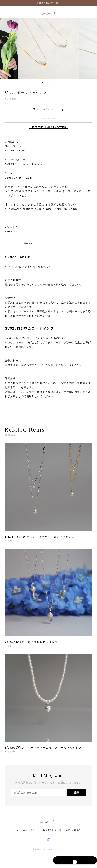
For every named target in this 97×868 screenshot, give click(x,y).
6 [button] (55, 82)
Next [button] (91, 48)
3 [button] (48, 82)
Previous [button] (6, 48)
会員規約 (76, 830)
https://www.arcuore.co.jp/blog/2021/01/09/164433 (41, 209)
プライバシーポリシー (28, 830)
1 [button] (43, 82)
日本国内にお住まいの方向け (48, 127)
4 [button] (50, 82)
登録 (76, 792)
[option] (49, 48)
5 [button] (53, 82)
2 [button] (45, 82)
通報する (29, 243)
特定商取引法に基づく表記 (57, 830)
